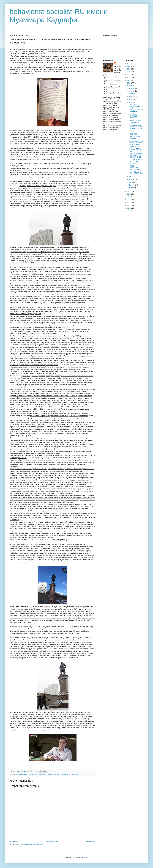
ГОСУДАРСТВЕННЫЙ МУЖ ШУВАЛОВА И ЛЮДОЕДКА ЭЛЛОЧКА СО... (136, 144)
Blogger (86, 857)
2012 (129, 208)
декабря (132, 85)
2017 (129, 194)
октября (132, 91)
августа (132, 97)
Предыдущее (91, 841)
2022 (129, 75)
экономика (75, 774)
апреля (131, 179)
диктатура (19, 774)
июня (131, 102)
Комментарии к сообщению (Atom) (32, 845)
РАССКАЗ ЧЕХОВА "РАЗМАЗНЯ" (135, 122)
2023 (129, 72)
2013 (129, 205)
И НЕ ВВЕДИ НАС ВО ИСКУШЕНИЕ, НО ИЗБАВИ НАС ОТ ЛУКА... (136, 128)
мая (130, 176)
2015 (129, 200)
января (131, 188)
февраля (132, 185)
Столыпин (63, 774)
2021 (129, 77)
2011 (129, 211)
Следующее (14, 841)
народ (45, 774)
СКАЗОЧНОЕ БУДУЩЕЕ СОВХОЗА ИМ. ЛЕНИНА (134, 136)
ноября (131, 88)
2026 (129, 63)
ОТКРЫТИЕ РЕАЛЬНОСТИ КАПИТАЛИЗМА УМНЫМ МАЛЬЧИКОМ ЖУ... (136, 170)
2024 (129, 69)
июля (131, 99)
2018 (129, 191)
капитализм (39, 774)
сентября (132, 94)
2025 (129, 66)
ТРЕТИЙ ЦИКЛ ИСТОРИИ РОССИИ (134, 116)
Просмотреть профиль (110, 132)
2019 (129, 83)
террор (69, 774)
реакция (50, 774)
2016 (129, 197)
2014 (129, 203)
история (32, 774)
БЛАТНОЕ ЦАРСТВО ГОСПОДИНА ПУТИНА (135, 162)
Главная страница (52, 841)
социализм (56, 774)
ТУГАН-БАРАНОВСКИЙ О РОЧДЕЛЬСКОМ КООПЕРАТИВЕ (135, 155)
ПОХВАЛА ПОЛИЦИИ (136, 149)
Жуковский (26, 774)
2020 (129, 80)
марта (131, 182)
